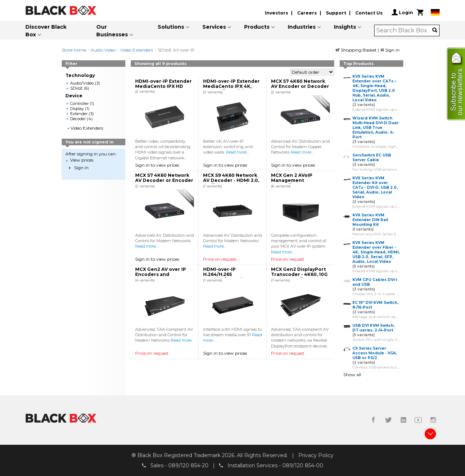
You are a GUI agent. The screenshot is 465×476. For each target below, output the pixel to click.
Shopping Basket (357, 50)
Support (336, 13)
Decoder (78, 119)
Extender (79, 114)
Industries (302, 27)
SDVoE (76, 88)
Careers (307, 13)
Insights (345, 27)
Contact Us (369, 13)
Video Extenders (137, 50)
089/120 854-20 (188, 465)
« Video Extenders (85, 128)
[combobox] (405, 30)
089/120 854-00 (303, 465)
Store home (74, 50)
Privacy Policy (316, 455)
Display (77, 109)
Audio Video (103, 50)
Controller (79, 103)
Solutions (171, 27)
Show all (352, 375)
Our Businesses (112, 31)
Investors (276, 13)
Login (402, 12)
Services (214, 27)
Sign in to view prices (157, 165)
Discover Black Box (46, 31)
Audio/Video (82, 83)
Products (257, 27)
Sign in (390, 50)
